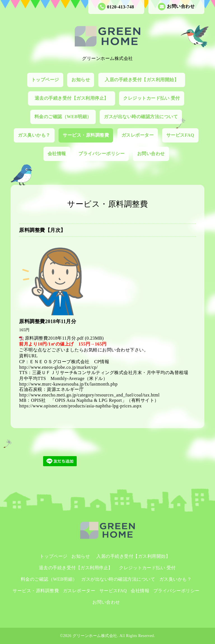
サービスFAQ (180, 135)
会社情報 (57, 154)
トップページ (45, 80)
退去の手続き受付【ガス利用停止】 (74, 98)
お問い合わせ (176, 7)
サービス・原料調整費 (86, 135)
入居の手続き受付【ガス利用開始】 (144, 80)
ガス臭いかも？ (34, 135)
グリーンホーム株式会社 (95, 636)
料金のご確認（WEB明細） (63, 117)
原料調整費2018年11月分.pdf (54, 338)
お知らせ (81, 80)
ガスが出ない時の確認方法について (141, 117)
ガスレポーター (138, 135)
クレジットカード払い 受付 (152, 98)
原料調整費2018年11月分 (48, 321)
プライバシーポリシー (101, 154)
